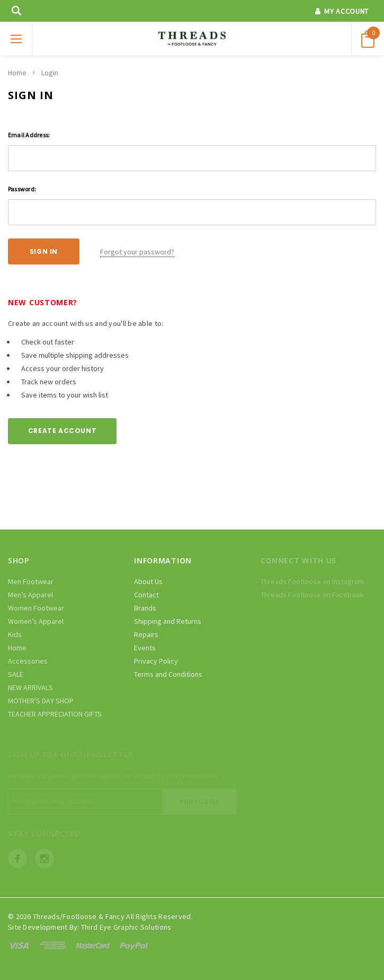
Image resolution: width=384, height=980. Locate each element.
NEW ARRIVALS (30, 687)
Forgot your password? (137, 252)
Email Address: (29, 135)
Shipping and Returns (168, 621)
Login (50, 73)
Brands (145, 608)
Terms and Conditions (168, 674)
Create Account (62, 431)
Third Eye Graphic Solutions (126, 927)
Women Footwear (36, 608)
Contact (146, 595)
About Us (148, 581)
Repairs (146, 634)
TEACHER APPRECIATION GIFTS (55, 714)
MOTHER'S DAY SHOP (41, 701)
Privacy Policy (156, 661)
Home (17, 73)
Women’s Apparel (36, 621)
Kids (15, 634)
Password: (22, 189)
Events (145, 648)
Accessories (28, 661)
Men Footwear (31, 581)
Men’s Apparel (30, 595)
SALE (16, 674)
